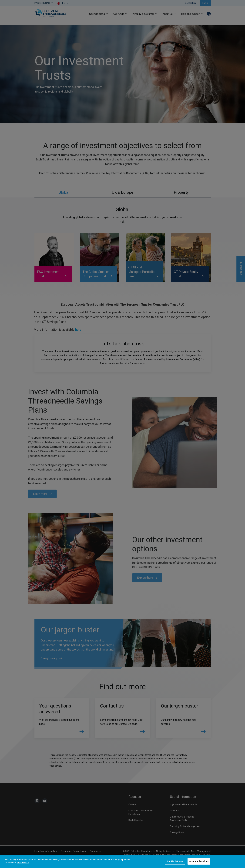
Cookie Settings (175, 861)
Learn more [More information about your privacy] (23, 863)
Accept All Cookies (199, 861)
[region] (122, 861)
